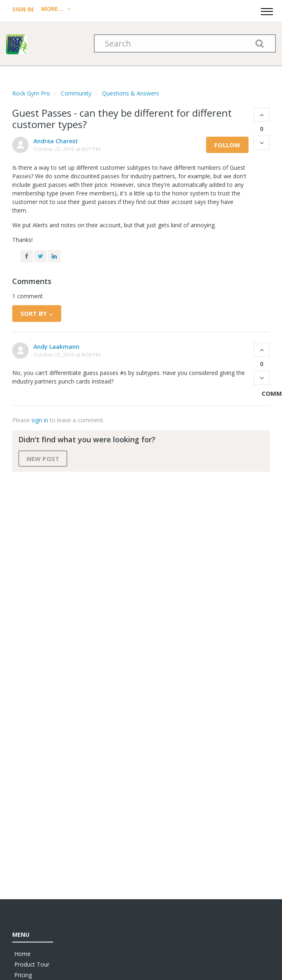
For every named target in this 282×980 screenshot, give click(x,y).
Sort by (34, 313)
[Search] (185, 43)
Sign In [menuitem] (24, 9)
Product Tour (32, 964)
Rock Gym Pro (31, 93)
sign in (40, 420)
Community (76, 93)
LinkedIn (54, 256)
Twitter (40, 256)
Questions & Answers (131, 93)
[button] (267, 10)
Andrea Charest (56, 141)
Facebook (27, 256)
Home (22, 954)
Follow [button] (227, 145)
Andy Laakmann (57, 347)
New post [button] (43, 459)
